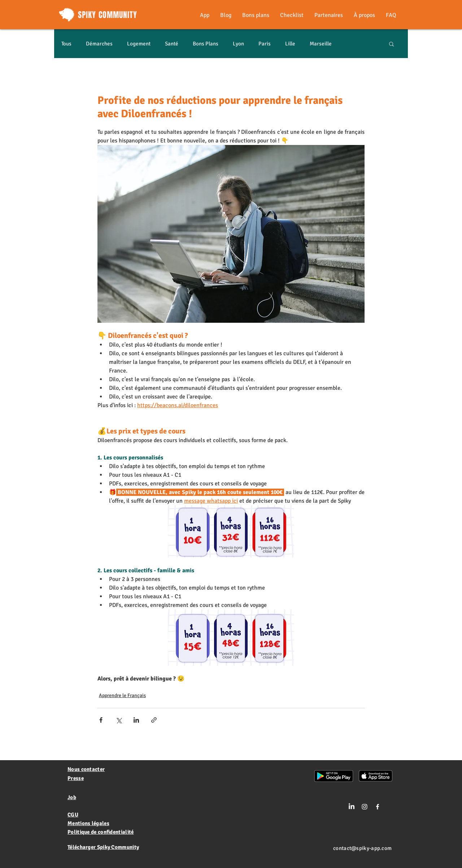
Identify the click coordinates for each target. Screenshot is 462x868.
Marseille (321, 44)
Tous (66, 44)
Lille (290, 44)
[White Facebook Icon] (378, 807)
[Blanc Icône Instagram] (365, 807)
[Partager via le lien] (154, 720)
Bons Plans (206, 44)
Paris (265, 44)
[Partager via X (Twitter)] (119, 720)
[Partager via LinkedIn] (136, 720)
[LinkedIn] (352, 807)
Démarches (99, 44)
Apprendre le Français (122, 695)
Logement (139, 44)
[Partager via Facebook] (101, 720)
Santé (172, 44)
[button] (391, 44)
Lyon (238, 44)
